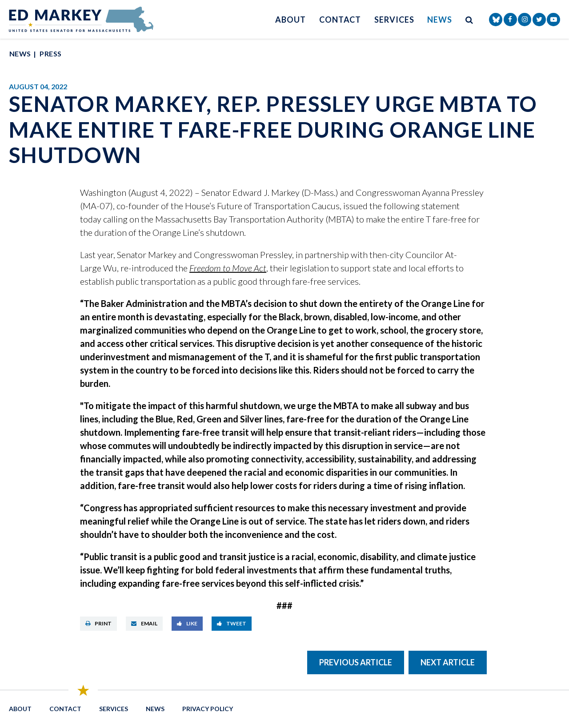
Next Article (448, 662)
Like (187, 623)
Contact (340, 20)
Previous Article (356, 662)
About (291, 20)
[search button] (469, 19)
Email (144, 623)
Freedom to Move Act (228, 268)
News (440, 20)
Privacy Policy (208, 709)
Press (50, 54)
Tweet (232, 623)
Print (98, 623)
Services (394, 20)
